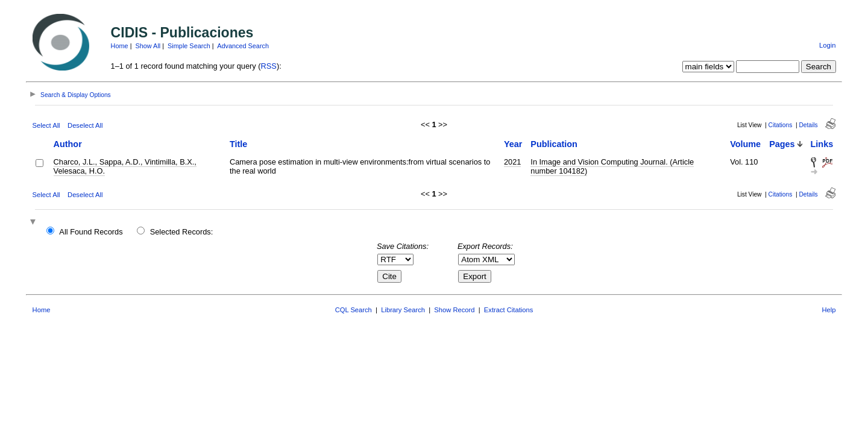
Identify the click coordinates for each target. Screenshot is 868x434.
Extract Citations (508, 310)
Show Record (454, 310)
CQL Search (354, 310)
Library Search (403, 310)
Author (68, 144)
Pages (782, 144)
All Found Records (91, 232)
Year (513, 144)
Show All (148, 46)
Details (808, 125)
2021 (512, 162)
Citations (781, 125)
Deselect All (85, 125)
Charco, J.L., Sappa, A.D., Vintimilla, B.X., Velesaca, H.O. (125, 166)
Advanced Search (243, 46)
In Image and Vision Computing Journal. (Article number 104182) (612, 166)
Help (829, 310)
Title (238, 144)
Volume (745, 144)
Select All (46, 125)
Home (120, 46)
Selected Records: (182, 232)
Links (822, 144)
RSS (269, 66)
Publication (554, 144)
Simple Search (189, 46)
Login (827, 45)
